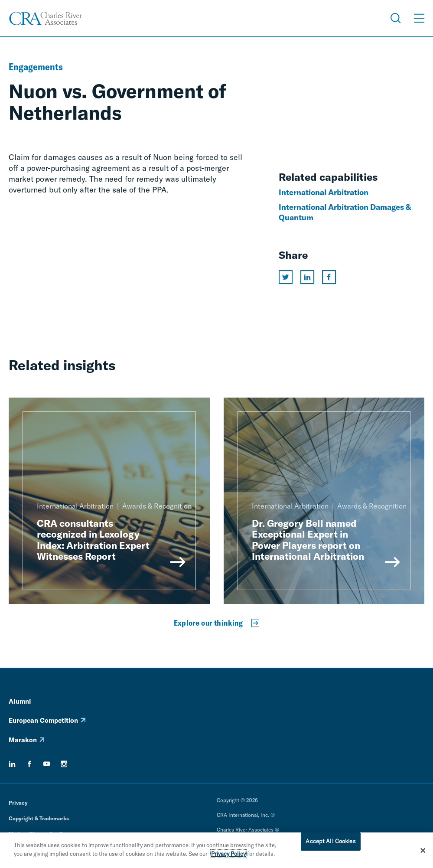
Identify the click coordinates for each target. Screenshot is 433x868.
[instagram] (64, 764)
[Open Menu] (419, 18)
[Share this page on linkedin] (307, 277)
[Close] (423, 852)
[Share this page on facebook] (329, 277)
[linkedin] (12, 764)
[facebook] (29, 764)
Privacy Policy (228, 855)
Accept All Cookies (330, 843)
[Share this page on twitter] (286, 277)
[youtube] (47, 764)
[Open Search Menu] (396, 18)
